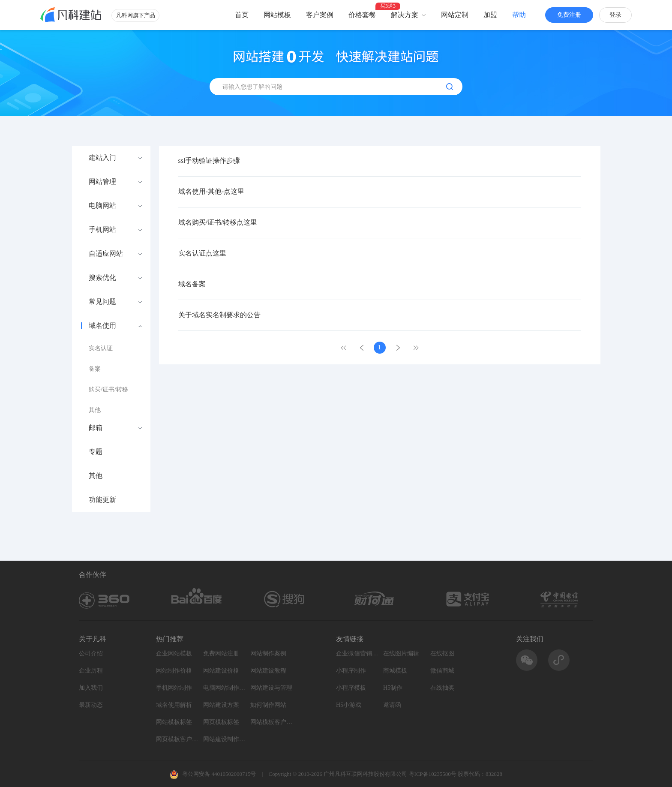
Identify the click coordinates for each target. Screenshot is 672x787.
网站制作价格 (174, 671)
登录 (615, 15)
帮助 (519, 15)
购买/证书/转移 (108, 389)
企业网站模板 (174, 653)
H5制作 (393, 688)
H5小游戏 (349, 705)
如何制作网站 (268, 705)
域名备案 (192, 284)
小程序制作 (351, 671)
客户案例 (320, 15)
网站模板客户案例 (272, 722)
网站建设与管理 (271, 688)
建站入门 (102, 158)
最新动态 (91, 705)
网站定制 (455, 15)
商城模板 (395, 671)
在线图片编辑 (401, 653)
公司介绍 (91, 653)
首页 (242, 15)
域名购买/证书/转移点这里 (218, 222)
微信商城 (442, 671)
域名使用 (102, 326)
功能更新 (102, 500)
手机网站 (102, 230)
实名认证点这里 (202, 253)
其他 (95, 410)
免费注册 (569, 15)
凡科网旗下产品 (136, 15)
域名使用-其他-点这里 (211, 191)
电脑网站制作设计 (225, 688)
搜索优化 (102, 278)
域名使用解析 (174, 705)
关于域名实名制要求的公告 (219, 315)
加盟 (490, 15)
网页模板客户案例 (177, 739)
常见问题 (102, 302)
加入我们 (91, 688)
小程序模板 (351, 688)
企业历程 (91, 671)
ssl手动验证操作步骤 (209, 161)
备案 (95, 369)
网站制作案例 (268, 653)
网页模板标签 (221, 722)
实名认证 (101, 348)
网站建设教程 (268, 671)
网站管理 (102, 182)
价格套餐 (362, 15)
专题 (96, 452)
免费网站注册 (221, 653)
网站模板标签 (174, 722)
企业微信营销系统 (357, 653)
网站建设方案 (221, 705)
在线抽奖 (442, 688)
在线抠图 (442, 653)
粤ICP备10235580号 (433, 774)
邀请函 (392, 705)
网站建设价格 (221, 671)
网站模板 (277, 15)
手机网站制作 (174, 688)
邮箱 (96, 428)
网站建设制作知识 (225, 739)
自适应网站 (106, 254)
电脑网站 (102, 206)
